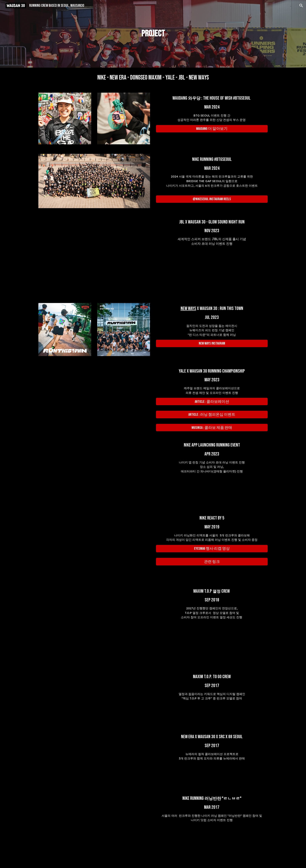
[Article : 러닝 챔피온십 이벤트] (212, 414)
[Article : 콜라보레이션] (212, 401)
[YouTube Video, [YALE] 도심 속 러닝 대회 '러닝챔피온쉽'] (94, 397)
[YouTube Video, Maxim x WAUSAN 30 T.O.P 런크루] (124, 625)
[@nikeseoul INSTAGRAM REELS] (212, 199)
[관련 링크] (212, 562)
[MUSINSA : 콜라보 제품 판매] (212, 428)
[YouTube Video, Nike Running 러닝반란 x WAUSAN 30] (114, 829)
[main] (153, 34)
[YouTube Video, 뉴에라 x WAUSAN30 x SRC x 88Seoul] (94, 758)
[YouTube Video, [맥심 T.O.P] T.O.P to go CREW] (94, 698)
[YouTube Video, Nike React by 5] (94, 545)
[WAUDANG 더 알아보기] (212, 129)
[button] (301, 6)
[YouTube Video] (94, 256)
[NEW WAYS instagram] (212, 343)
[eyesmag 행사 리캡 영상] (212, 549)
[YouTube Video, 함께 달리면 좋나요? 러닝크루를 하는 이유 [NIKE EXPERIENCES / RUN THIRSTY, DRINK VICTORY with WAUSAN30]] (94, 472)
